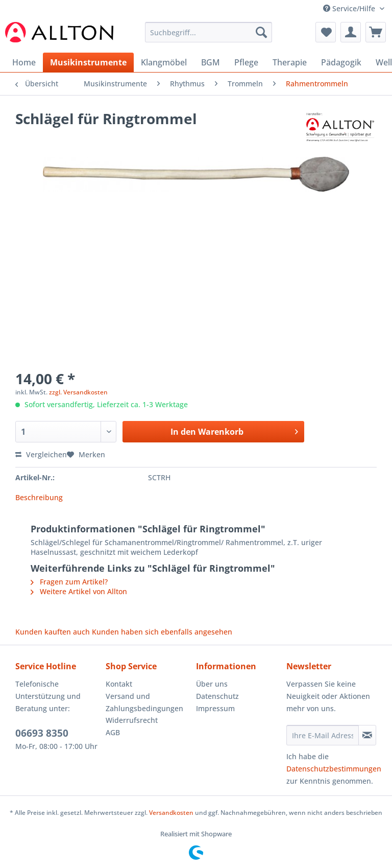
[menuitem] (209, 37)
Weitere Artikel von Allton (79, 591)
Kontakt (119, 684)
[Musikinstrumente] (88, 62)
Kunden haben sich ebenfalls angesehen (162, 632)
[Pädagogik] (341, 62)
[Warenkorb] (376, 32)
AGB (113, 732)
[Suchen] (261, 32)
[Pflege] (246, 62)
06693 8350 (42, 733)
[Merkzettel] (326, 32)
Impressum (215, 708)
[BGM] (211, 62)
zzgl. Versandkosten (78, 392)
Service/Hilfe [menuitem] (350, 8)
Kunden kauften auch (53, 632)
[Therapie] (290, 62)
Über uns (212, 684)
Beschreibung (39, 497)
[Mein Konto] (351, 32)
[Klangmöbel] (164, 62)
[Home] (24, 62)
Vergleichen (41, 454)
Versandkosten (171, 813)
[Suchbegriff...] (209, 32)
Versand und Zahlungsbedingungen (144, 702)
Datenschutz (217, 696)
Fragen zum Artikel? (69, 582)
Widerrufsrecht (132, 720)
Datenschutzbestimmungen (334, 769)
